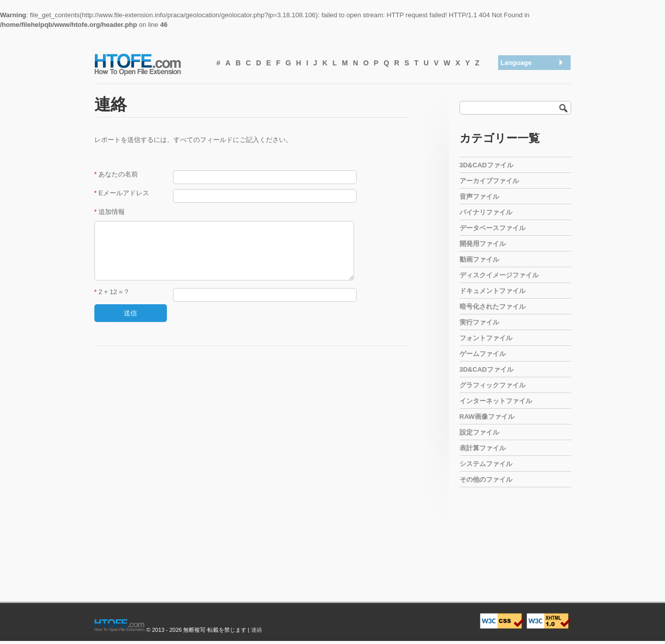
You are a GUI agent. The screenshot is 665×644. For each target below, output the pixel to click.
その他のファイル (486, 479)
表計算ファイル (483, 448)
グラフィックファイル (493, 385)
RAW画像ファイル (487, 417)
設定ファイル (479, 432)
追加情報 (110, 212)
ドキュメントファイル (493, 291)
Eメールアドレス (122, 193)
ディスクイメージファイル (499, 275)
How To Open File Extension (149, 64)
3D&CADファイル (486, 165)
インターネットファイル (496, 401)
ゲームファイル (483, 354)
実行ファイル (479, 322)
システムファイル (486, 464)
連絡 (257, 630)
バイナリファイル (486, 212)
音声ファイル (479, 196)
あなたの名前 (116, 174)
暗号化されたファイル (493, 307)
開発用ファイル (483, 244)
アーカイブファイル (489, 181)
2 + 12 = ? (111, 292)
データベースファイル (493, 228)
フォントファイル (486, 338)
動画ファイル (479, 259)
